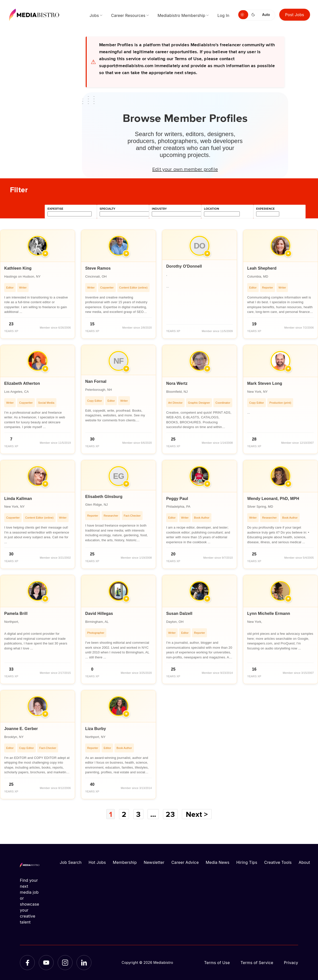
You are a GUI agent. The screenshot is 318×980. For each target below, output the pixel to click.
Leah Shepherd (262, 268)
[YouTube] (46, 963)
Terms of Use (217, 963)
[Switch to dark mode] (254, 15)
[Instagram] (65, 963)
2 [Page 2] (124, 814)
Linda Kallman (18, 499)
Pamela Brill (16, 613)
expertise (55, 209)
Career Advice (185, 862)
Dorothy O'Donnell (184, 266)
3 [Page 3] (138, 814)
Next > (197, 814)
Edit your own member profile (185, 169)
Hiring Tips (247, 862)
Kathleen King (18, 268)
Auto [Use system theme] (266, 15)
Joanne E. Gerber (21, 729)
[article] (38, 284)
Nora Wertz (177, 383)
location (212, 209)
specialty (107, 209)
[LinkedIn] (84, 963)
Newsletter (154, 862)
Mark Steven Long (265, 383)
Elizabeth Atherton (22, 383)
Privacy (291, 963)
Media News (218, 862)
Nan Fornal (96, 381)
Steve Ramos (98, 268)
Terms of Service (257, 963)
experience (265, 209)
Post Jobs (295, 15)
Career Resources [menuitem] (128, 15)
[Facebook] (27, 963)
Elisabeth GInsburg (104, 497)
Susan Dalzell (179, 613)
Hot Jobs (97, 862)
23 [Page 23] (170, 814)
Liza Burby (96, 729)
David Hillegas (99, 613)
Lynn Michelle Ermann (269, 613)
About (304, 862)
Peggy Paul (177, 499)
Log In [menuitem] (223, 15)
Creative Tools (278, 862)
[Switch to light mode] (243, 15)
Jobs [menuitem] (94, 15)
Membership (125, 862)
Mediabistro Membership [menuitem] (181, 15)
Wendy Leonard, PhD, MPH (273, 499)
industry (159, 209)
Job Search (71, 862)
